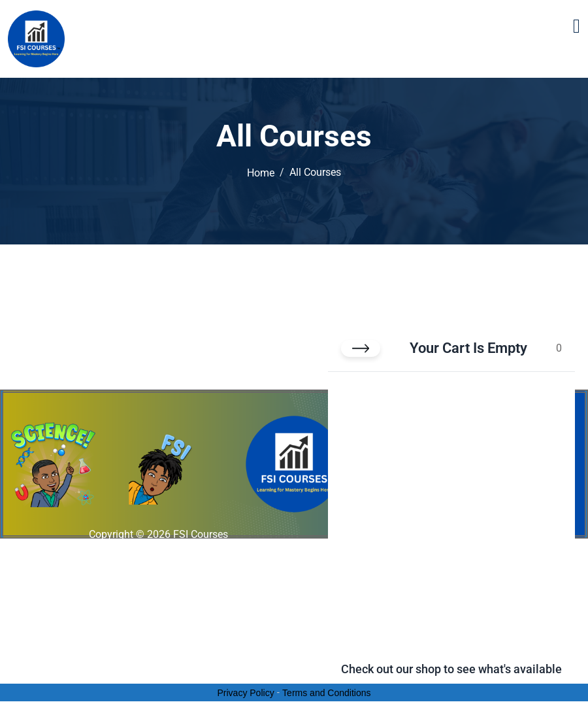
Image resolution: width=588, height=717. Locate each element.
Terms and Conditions (326, 693)
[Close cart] (361, 348)
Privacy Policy (246, 693)
